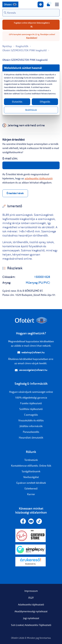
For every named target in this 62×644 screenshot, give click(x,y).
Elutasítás (17, 102)
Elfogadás (45, 102)
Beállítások (31, 110)
